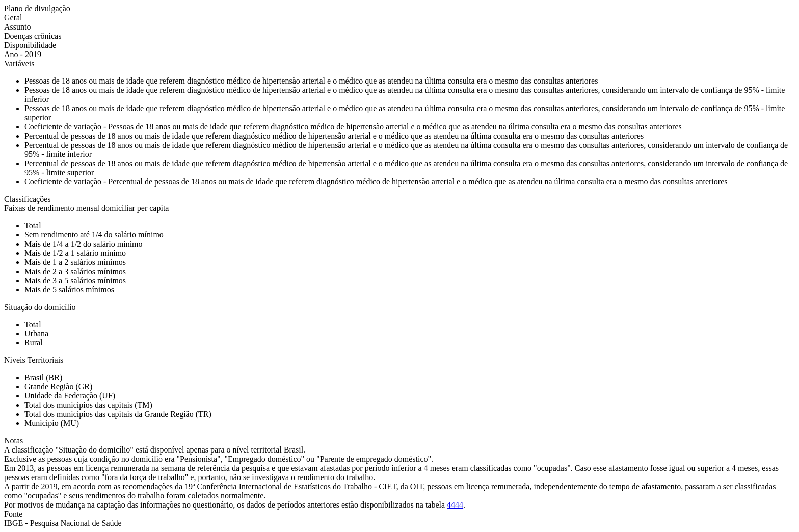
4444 (455, 505)
